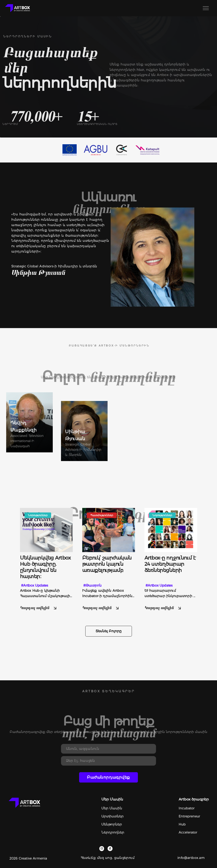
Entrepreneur (189, 816)
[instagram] (102, 848)
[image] (46, 529)
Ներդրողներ (113, 832)
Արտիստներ (113, 816)
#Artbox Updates (35, 585)
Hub (182, 824)
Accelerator (188, 832)
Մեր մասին (112, 808)
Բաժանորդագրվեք (108, 777)
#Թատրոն (92, 585)
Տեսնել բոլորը (109, 631)
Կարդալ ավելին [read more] (39, 608)
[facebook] (110, 848)
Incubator (187, 808)
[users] (29, 422)
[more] (46, 567)
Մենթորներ (112, 824)
